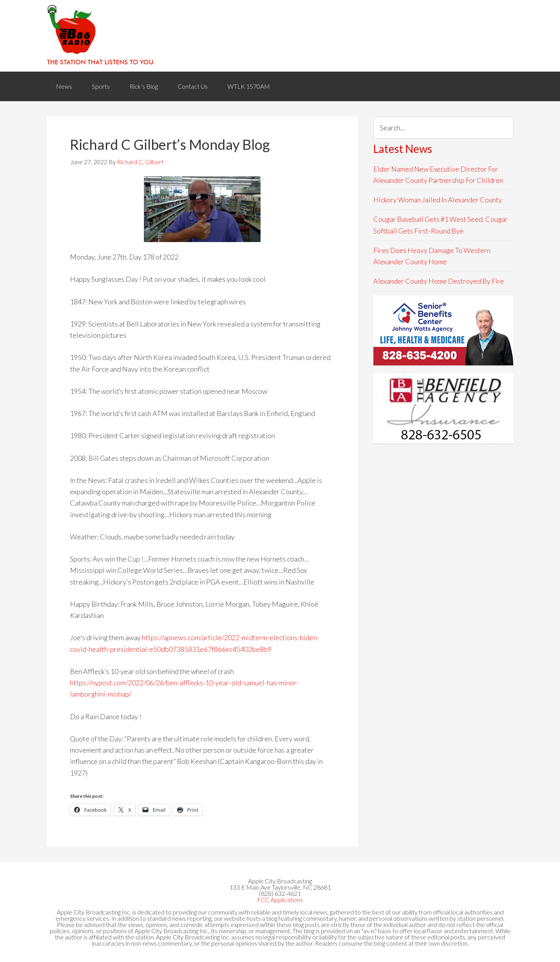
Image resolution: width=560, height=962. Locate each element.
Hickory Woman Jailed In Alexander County (438, 200)
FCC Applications (280, 900)
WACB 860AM (280, 36)
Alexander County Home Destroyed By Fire (439, 281)
